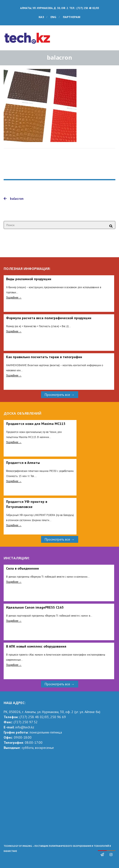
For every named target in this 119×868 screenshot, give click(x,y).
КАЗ (41, 17)
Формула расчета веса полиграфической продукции (49, 318)
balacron (14, 199)
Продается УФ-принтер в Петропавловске (27, 504)
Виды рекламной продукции (29, 279)
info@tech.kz (25, 727)
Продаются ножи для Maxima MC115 (36, 424)
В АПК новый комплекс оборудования (36, 646)
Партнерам (72, 17)
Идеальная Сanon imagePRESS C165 (35, 607)
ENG (53, 17)
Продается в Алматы (23, 463)
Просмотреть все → (60, 395)
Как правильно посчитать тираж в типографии (44, 357)
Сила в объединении (22, 568)
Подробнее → (14, 297)
